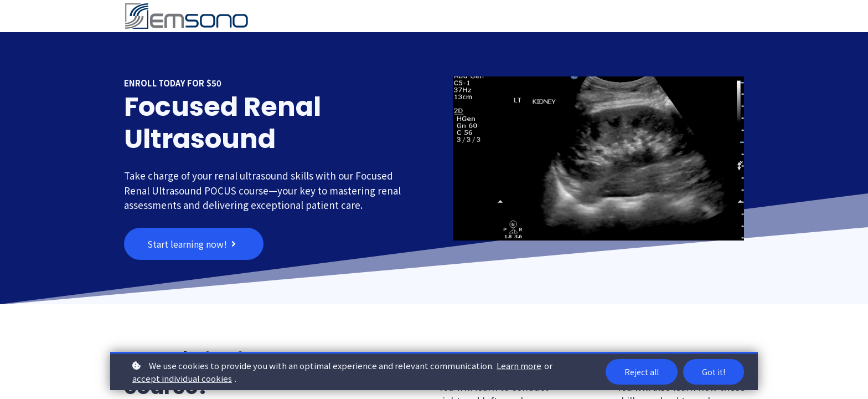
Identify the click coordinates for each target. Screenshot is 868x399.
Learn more (519, 365)
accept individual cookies (182, 378)
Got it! (714, 372)
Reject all (642, 372)
